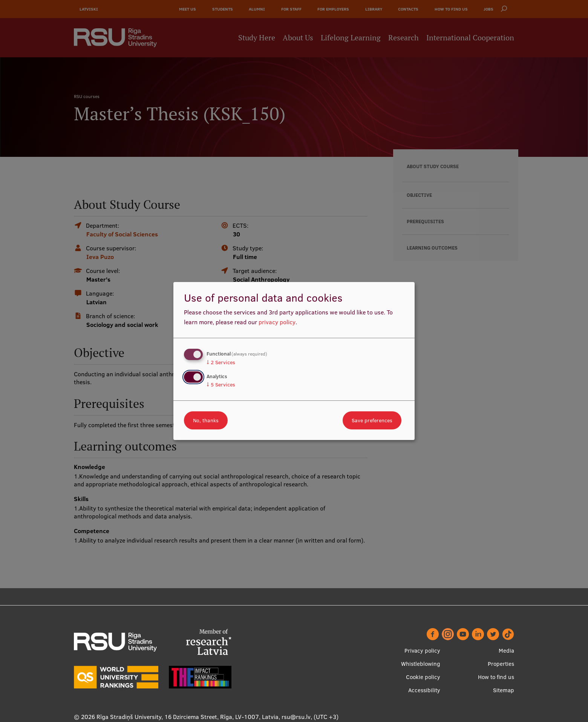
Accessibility (424, 690)
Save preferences (372, 420)
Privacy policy (422, 651)
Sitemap (504, 690)
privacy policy (277, 322)
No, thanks (206, 420)
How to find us (496, 677)
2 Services (221, 362)
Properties (501, 664)
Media (506, 651)
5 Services (221, 385)
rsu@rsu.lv (296, 717)
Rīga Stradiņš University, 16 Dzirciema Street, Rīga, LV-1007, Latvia (188, 717)
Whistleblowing (421, 664)
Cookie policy (423, 677)
